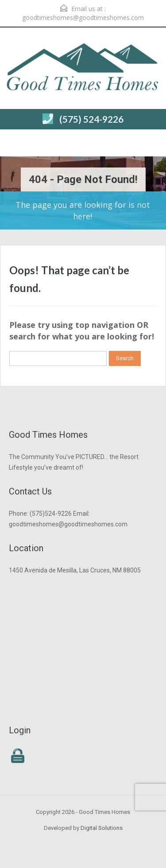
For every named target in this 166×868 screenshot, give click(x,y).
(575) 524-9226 (91, 119)
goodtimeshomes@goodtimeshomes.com (83, 18)
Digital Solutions (102, 828)
